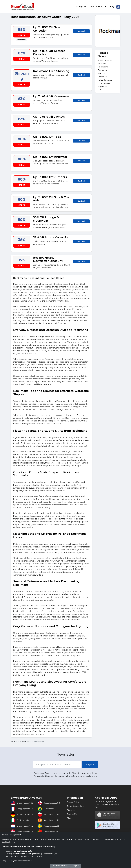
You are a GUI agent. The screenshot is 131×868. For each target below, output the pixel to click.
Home (14, 741)
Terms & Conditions (76, 805)
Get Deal (81, 30)
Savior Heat (102, 76)
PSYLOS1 (101, 72)
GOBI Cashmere (104, 82)
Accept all (75, 866)
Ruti (99, 89)
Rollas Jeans (103, 66)
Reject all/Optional (59, 866)
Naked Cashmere (105, 79)
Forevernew (103, 69)
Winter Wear (25, 741)
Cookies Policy (8, 842)
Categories (81, 6)
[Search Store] (118, 6)
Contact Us (72, 813)
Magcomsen (103, 86)
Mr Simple (102, 63)
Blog (111, 6)
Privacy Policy (73, 801)
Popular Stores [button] (97, 6)
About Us (71, 809)
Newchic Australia (105, 59)
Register (90, 764)
